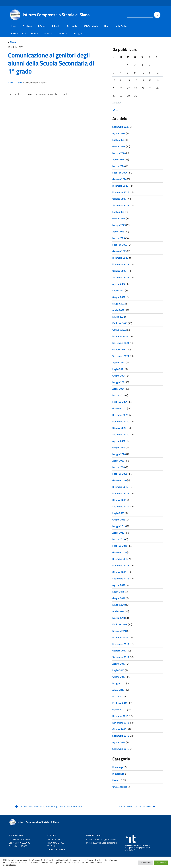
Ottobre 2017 (119, 651)
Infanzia (42, 26)
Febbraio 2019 (120, 546)
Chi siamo (27, 26)
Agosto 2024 (119, 133)
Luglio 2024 (118, 140)
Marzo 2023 (119, 238)
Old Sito (48, 33)
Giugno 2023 (119, 218)
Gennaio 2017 (119, 710)
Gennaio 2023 (119, 251)
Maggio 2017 (119, 683)
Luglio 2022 (118, 291)
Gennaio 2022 (119, 330)
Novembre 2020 (121, 422)
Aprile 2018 (118, 611)
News (107, 26)
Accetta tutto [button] (161, 863)
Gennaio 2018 (119, 631)
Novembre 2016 (121, 723)
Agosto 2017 (119, 664)
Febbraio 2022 (120, 323)
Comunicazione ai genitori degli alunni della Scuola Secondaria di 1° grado (51, 63)
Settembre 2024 (121, 127)
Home (13, 26)
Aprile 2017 (118, 690)
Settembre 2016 (121, 736)
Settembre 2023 (121, 205)
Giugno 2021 (119, 376)
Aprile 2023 (118, 232)
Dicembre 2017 (120, 638)
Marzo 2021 (119, 395)
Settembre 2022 (121, 277)
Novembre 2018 (121, 565)
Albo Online (122, 26)
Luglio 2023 (118, 212)
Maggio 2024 (119, 153)
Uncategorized (120, 787)
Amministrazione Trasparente (24, 33)
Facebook (63, 33)
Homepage (118, 767)
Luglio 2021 (118, 369)
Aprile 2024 (118, 160)
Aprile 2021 (118, 389)
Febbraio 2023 (120, 245)
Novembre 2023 (121, 192)
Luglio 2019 (118, 513)
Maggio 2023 (119, 225)
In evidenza (118, 774)
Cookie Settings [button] (146, 863)
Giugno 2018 (119, 598)
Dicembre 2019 (120, 487)
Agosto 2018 (119, 585)
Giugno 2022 (119, 297)
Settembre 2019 (121, 507)
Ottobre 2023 (119, 199)
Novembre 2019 (121, 493)
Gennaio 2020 (119, 480)
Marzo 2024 (119, 166)
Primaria (56, 26)
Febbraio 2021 (120, 402)
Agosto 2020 (119, 441)
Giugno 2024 (119, 146)
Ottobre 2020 (119, 428)
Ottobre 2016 (119, 729)
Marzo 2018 (119, 618)
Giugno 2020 (119, 448)
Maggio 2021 (119, 382)
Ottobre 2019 (119, 500)
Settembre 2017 (121, 657)
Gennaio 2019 (119, 552)
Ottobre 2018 (119, 572)
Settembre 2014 (121, 749)
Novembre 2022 (121, 264)
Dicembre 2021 (120, 336)
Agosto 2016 (119, 742)
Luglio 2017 (118, 670)
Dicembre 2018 (120, 559)
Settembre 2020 (121, 434)
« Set (115, 110)
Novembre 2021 (121, 343)
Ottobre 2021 (119, 349)
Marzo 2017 (119, 696)
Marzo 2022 (119, 317)
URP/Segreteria (91, 26)
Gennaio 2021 (119, 408)
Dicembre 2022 (120, 258)
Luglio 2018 (118, 592)
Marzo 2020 (119, 467)
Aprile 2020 (118, 461)
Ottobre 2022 (119, 271)
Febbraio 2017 (120, 703)
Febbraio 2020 (120, 474)
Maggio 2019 (119, 526)
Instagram (78, 33)
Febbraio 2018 (120, 624)
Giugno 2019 (119, 520)
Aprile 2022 (118, 310)
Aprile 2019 (118, 533)
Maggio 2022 (119, 304)
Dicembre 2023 (120, 186)
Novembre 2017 (121, 644)
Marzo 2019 (119, 539)
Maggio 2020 (119, 454)
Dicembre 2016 (120, 716)
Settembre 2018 (121, 579)
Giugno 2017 (119, 677)
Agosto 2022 (119, 284)
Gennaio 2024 (119, 179)
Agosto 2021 (119, 363)
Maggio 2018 (119, 605)
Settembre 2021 (121, 356)
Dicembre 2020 (120, 415)
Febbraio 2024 (120, 173)
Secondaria (72, 26)
